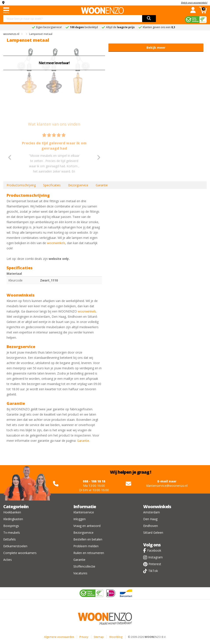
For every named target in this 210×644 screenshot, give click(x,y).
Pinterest (155, 564)
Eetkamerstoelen (15, 546)
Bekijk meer (156, 47)
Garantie (102, 185)
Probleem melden (86, 546)
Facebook (154, 550)
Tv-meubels (12, 533)
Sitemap (99, 637)
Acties (8, 560)
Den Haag (150, 519)
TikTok (153, 571)
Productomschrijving (21, 185)
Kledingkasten (13, 519)
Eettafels (10, 539)
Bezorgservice (78, 185)
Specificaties (52, 185)
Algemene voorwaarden (59, 637)
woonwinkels (56, 243)
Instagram (155, 557)
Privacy (84, 637)
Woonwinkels (157, 507)
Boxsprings (11, 526)
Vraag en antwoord (87, 526)
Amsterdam (152, 512)
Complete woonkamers (20, 553)
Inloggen (79, 519)
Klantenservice (84, 512)
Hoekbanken (12, 512)
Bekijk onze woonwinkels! (194, 3)
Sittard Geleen (153, 533)
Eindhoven (151, 526)
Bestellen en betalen (88, 539)
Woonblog (116, 637)
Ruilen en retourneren (89, 553)
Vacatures (80, 573)
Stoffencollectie (84, 566)
